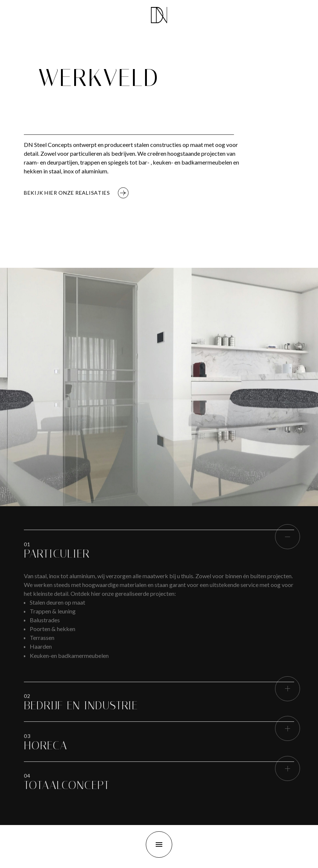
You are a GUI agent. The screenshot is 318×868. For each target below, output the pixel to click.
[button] (57, 554)
